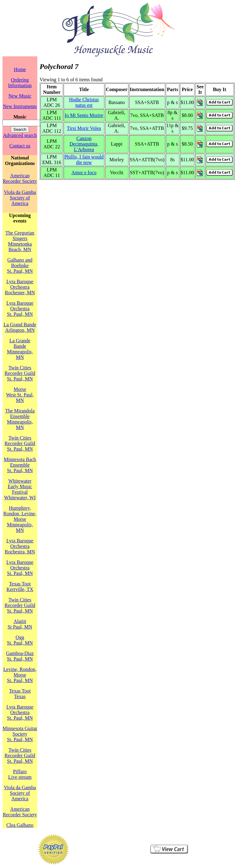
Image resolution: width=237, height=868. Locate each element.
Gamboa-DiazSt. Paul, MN (20, 656)
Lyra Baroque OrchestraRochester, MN (20, 287)
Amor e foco (84, 173)
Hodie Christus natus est (84, 102)
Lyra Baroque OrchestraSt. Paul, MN (20, 309)
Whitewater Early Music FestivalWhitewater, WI (20, 489)
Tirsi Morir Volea (84, 128)
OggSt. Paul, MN (20, 640)
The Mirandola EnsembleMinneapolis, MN (20, 419)
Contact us (20, 146)
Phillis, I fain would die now (84, 160)
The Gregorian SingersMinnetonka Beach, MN (20, 241)
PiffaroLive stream (20, 774)
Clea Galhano (20, 825)
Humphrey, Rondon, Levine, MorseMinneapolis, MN (20, 519)
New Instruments (20, 106)
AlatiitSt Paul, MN (20, 624)
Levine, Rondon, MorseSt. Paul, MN (20, 675)
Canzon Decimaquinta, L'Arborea (84, 144)
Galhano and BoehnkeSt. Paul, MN (20, 265)
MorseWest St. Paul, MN (20, 395)
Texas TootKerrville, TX (20, 587)
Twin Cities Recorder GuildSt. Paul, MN (20, 373)
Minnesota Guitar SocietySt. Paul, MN (20, 734)
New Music (20, 96)
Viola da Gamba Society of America (20, 198)
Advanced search (20, 135)
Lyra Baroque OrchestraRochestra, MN (20, 546)
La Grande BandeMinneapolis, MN (20, 349)
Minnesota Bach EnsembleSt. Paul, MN (20, 465)
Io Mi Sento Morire (84, 115)
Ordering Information (20, 83)
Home (20, 69)
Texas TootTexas (20, 694)
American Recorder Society (20, 178)
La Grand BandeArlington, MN (20, 327)
